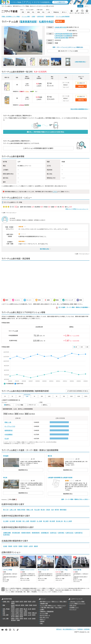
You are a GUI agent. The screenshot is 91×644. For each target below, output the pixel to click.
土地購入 (42, 609)
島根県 (25, 615)
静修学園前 (63, 510)
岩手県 (15, 546)
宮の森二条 (59, 521)
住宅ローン (43, 619)
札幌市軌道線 (59, 34)
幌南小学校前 (21, 510)
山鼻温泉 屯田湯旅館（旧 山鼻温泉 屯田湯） (60, 477)
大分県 (30, 618)
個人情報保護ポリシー (70, 629)
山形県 (31, 546)
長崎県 (21, 618)
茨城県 (31, 605)
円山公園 (37, 510)
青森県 (10, 546)
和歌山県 (34, 613)
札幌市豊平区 (79, 533)
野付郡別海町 (16, 533)
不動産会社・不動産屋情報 (47, 611)
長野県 (21, 609)
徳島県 (34, 615)
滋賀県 (25, 613)
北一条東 (39, 521)
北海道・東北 (6, 601)
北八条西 (12, 521)
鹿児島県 (13, 620)
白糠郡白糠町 (7, 533)
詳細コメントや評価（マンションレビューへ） (77, 209)
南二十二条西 (68, 521)
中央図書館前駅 (68, 36)
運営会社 (59, 629)
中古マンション (61, 605)
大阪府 (13, 613)
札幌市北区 (53, 533)
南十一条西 (26, 521)
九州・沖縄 (5, 618)
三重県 (25, 611)
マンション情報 (44, 613)
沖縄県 (18, 620)
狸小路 (43, 510)
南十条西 (52, 521)
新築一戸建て (51, 607)
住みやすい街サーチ (45, 615)
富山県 (25, 609)
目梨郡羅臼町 (45, 533)
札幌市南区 (6, 535)
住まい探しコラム (44, 617)
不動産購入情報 (44, 603)
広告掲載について (74, 607)
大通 (52, 510)
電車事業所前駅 (28, 21)
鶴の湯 (50, 456)
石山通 (7, 438)
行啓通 (48, 510)
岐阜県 (17, 611)
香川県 (13, 616)
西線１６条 (8, 422)
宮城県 (20, 546)
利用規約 (80, 629)
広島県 (13, 615)
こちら (55, 192)
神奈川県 (18, 605)
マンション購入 (44, 605)
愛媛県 (17, 616)
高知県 (21, 616)
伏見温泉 (6, 456)
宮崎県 (34, 618)
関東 (4, 605)
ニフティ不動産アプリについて (77, 603)
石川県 (30, 609)
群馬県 (13, 607)
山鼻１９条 (13, 510)
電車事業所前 (9, 430)
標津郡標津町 (36, 533)
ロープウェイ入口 (10, 426)
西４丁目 (6, 510)
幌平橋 (57, 510)
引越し (42, 623)
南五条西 (33, 521)
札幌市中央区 (46, 21)
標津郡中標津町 (26, 533)
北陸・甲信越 (6, 609)
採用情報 (87, 629)
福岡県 (13, 618)
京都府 (21, 613)
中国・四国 (5, 615)
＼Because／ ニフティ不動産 (77, 601)
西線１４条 (30, 510)
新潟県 (13, 609)
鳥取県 (21, 615)
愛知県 (13, 611)
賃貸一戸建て (63, 601)
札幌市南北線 (59, 38)
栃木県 (35, 605)
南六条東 (19, 521)
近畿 (4, 613)
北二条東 (6, 521)
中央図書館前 (9, 434)
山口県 (30, 615)
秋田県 (26, 546)
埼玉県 (22, 605)
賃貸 (41, 601)
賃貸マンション (47, 601)
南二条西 (46, 521)
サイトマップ (73, 609)
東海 (4, 611)
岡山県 (17, 615)
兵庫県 (17, 613)
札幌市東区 (61, 533)
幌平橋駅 (66, 38)
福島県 (36, 546)
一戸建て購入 (43, 607)
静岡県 (21, 611)
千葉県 (27, 605)
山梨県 (17, 609)
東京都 (13, 605)
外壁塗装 (42, 621)
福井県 (34, 609)
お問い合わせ (73, 605)
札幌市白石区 (69, 533)
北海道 (57, 27)
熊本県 (25, 618)
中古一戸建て (59, 607)
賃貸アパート (55, 601)
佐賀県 (17, 618)
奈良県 (30, 613)
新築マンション (52, 605)
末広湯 (5, 477)
